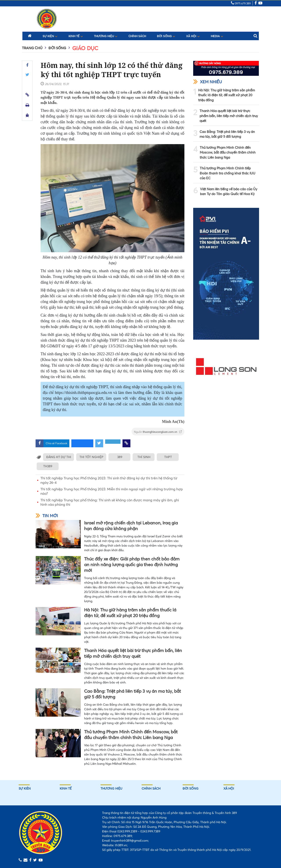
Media (217, 36)
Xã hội (193, 36)
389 (120, 457)
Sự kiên (25, 788)
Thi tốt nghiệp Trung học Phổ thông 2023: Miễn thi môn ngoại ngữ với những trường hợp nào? (112, 491)
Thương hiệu (106, 36)
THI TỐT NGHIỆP (92, 457)
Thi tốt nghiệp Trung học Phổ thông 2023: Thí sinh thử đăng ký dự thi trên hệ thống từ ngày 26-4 (109, 480)
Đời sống (166, 36)
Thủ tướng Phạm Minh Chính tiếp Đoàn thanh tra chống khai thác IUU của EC (228, 173)
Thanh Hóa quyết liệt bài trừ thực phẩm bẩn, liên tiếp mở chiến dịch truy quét (133, 653)
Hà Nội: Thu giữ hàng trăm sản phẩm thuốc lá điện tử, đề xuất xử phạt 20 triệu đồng (130, 613)
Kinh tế (76, 36)
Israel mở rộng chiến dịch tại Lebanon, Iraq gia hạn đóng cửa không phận (131, 526)
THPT (168, 457)
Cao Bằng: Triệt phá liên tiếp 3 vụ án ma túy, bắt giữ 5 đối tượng (132, 694)
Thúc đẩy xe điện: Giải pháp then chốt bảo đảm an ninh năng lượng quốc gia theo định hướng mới (132, 564)
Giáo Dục (85, 48)
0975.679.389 (241, 3)
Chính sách (137, 36)
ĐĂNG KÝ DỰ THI (59, 457)
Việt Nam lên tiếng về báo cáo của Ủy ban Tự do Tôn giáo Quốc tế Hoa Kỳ (229, 192)
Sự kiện (50, 36)
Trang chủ (32, 48)
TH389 (48, 466)
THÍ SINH (144, 457)
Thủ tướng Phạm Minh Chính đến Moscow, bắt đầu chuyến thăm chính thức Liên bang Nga (131, 735)
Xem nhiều (208, 82)
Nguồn (158, 432)
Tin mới (47, 516)
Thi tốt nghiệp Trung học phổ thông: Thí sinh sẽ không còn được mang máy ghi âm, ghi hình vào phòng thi (110, 502)
